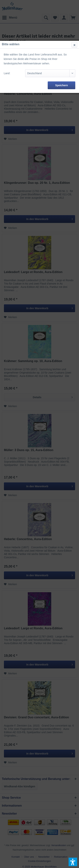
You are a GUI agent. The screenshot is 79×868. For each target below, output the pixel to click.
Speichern (61, 85)
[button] (73, 862)
